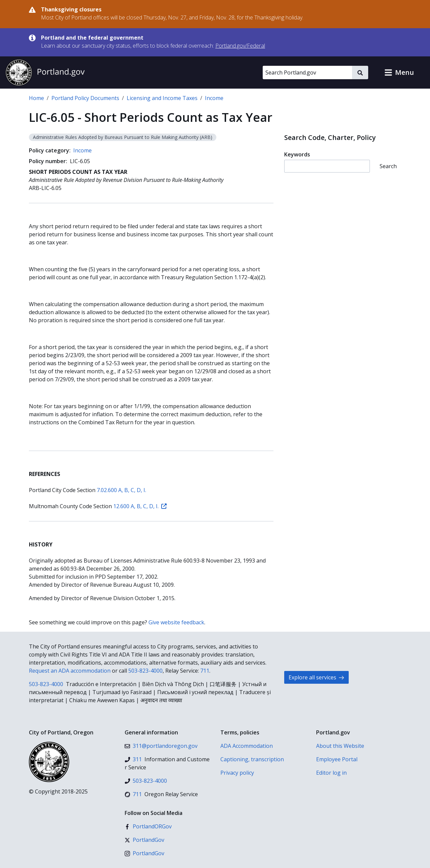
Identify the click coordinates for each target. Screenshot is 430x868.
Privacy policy (237, 773)
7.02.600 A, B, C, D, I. (121, 490)
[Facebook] (148, 826)
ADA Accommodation (247, 746)
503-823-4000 (145, 671)
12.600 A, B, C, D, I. (140, 506)
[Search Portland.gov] (307, 73)
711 (205, 671)
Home (36, 98)
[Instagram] (144, 853)
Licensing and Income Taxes (162, 98)
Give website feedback (176, 622)
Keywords (297, 154)
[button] (399, 73)
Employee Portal (337, 759)
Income (214, 98)
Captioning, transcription (252, 759)
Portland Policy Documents (85, 98)
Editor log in (331, 773)
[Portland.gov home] (45, 73)
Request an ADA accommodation (70, 671)
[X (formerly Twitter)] (144, 840)
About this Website (340, 746)
